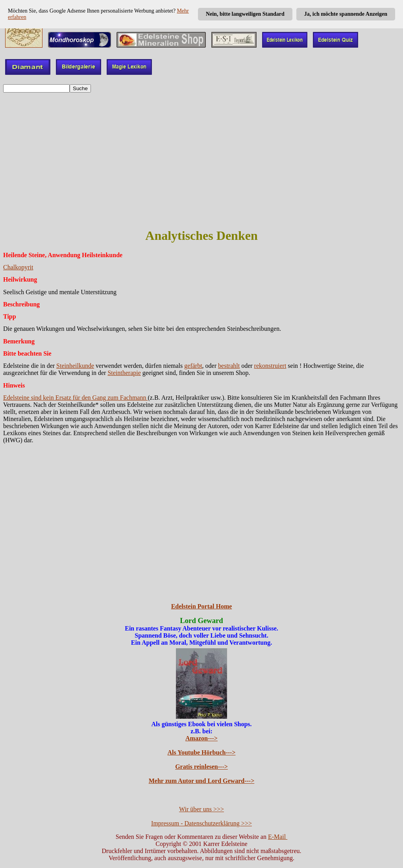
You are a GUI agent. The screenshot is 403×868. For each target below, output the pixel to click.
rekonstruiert (270, 366)
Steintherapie (124, 373)
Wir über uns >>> (201, 809)
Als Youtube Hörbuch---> (202, 752)
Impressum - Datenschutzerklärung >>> (201, 823)
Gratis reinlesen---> (201, 767)
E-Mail (278, 837)
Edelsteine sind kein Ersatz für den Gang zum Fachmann (75, 398)
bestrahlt (229, 366)
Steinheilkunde (75, 366)
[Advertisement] (201, 152)
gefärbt (193, 366)
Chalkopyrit (18, 267)
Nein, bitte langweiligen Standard (245, 14)
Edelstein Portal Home (202, 606)
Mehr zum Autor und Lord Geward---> (202, 781)
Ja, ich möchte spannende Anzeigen (346, 14)
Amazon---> (201, 738)
